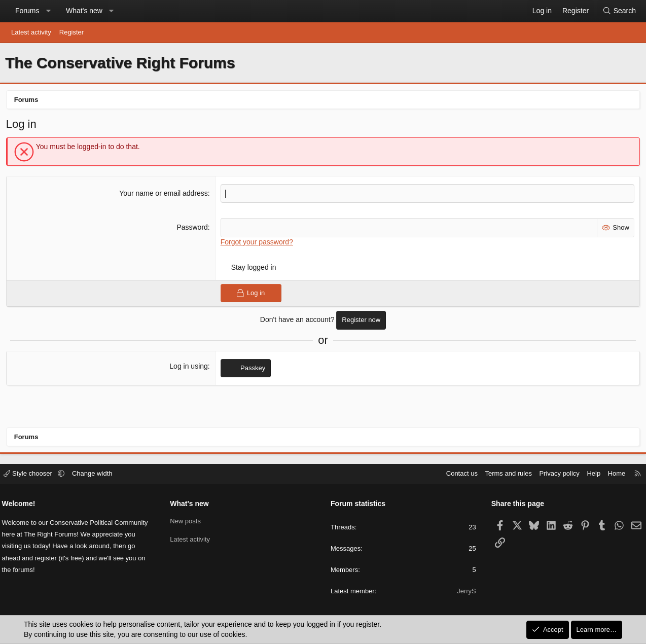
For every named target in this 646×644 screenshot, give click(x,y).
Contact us (458, 474)
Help (590, 474)
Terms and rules (505, 474)
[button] (48, 11)
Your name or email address (164, 195)
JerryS (465, 592)
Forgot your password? (257, 243)
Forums (27, 11)
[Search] (619, 11)
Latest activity (31, 32)
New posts (187, 521)
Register (71, 32)
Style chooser (32, 474)
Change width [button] (96, 474)
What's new (84, 11)
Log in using (189, 368)
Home (613, 474)
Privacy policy (556, 474)
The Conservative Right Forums (120, 63)
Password (193, 229)
